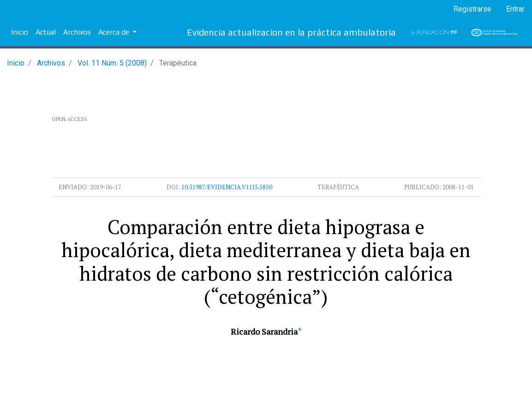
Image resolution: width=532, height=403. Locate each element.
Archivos (77, 32)
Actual (46, 32)
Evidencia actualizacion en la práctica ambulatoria (291, 32)
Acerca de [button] (115, 32)
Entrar (515, 9)
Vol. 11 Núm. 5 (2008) (112, 63)
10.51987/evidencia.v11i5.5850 (227, 187)
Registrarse (472, 9)
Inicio (20, 32)
